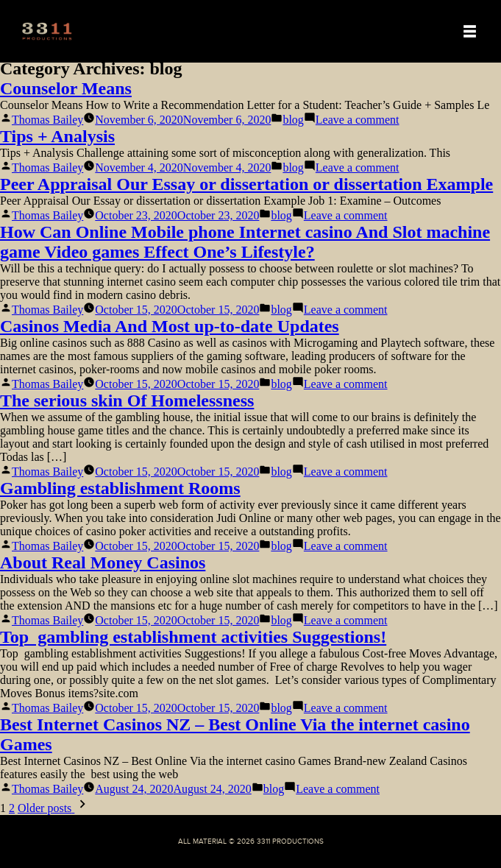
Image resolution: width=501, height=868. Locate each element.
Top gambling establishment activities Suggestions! (193, 637)
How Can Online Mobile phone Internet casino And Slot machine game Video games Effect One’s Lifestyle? (245, 242)
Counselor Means (66, 88)
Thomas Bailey (47, 120)
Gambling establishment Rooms (120, 488)
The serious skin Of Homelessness (127, 401)
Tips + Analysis (57, 136)
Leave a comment (358, 120)
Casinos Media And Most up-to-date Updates (170, 326)
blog (293, 120)
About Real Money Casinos (103, 562)
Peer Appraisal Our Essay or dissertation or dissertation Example (246, 184)
